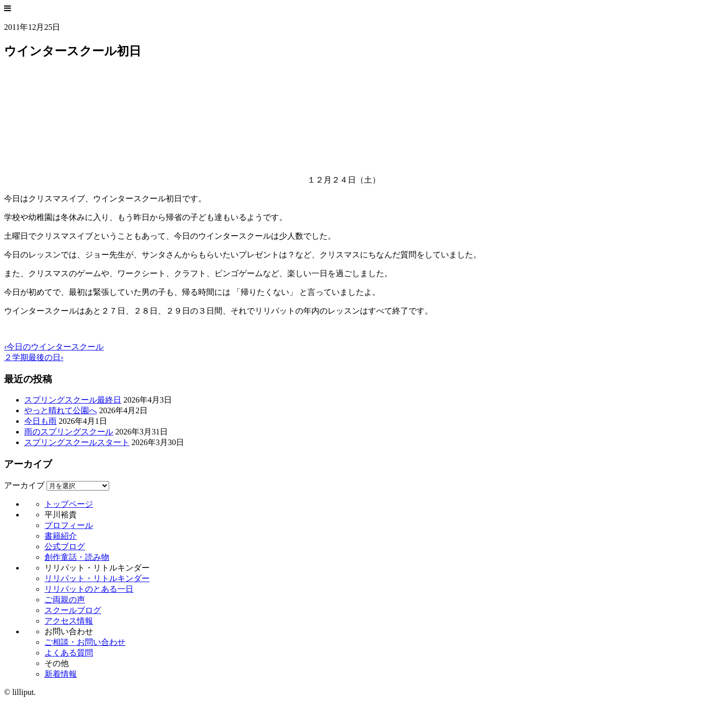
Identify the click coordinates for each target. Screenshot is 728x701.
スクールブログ (73, 610)
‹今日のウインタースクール (54, 347)
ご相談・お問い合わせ (85, 642)
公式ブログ (65, 546)
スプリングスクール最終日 (73, 400)
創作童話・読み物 (77, 557)
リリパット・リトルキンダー (97, 578)
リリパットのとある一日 (89, 589)
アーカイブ (24, 485)
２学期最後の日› (34, 357)
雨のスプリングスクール (69, 432)
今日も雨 (40, 421)
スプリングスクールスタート (77, 442)
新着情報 (61, 674)
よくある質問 (69, 653)
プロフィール (69, 525)
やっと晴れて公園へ (61, 410)
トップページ (69, 504)
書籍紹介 (61, 536)
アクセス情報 (69, 621)
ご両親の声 (65, 600)
